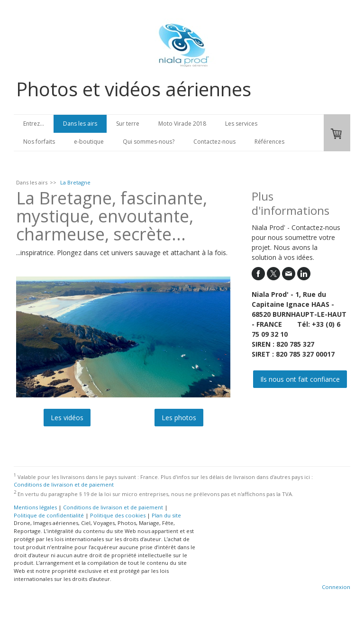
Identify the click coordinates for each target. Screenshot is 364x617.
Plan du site (166, 515)
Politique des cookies (118, 515)
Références (269, 142)
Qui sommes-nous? (149, 142)
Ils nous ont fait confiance (300, 379)
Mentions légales (35, 507)
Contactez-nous (214, 142)
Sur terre (128, 124)
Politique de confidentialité (49, 515)
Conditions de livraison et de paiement (64, 484)
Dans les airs (80, 124)
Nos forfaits (39, 142)
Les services (241, 124)
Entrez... (34, 124)
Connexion (336, 587)
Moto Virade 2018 (182, 124)
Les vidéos (67, 418)
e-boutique (89, 142)
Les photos (179, 418)
